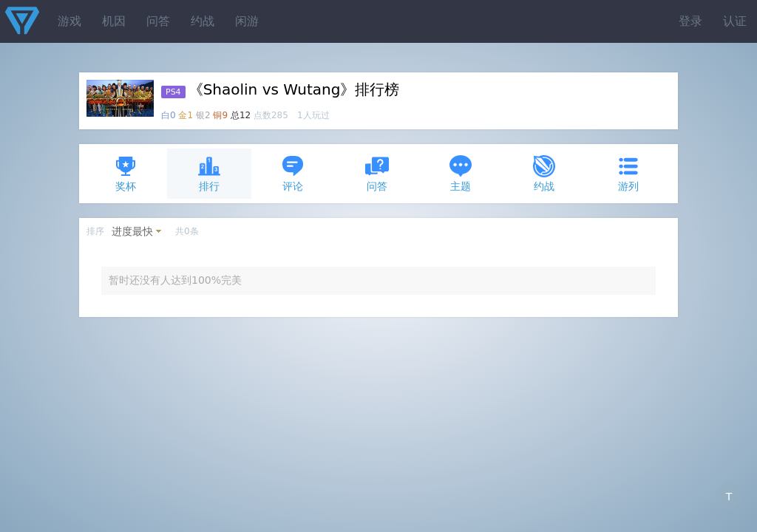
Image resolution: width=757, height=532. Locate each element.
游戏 (69, 21)
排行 (209, 173)
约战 (203, 21)
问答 (158, 21)
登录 (690, 21)
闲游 (247, 21)
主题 (461, 173)
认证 (735, 21)
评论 (293, 173)
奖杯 (126, 173)
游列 (628, 173)
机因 (114, 21)
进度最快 (132, 231)
